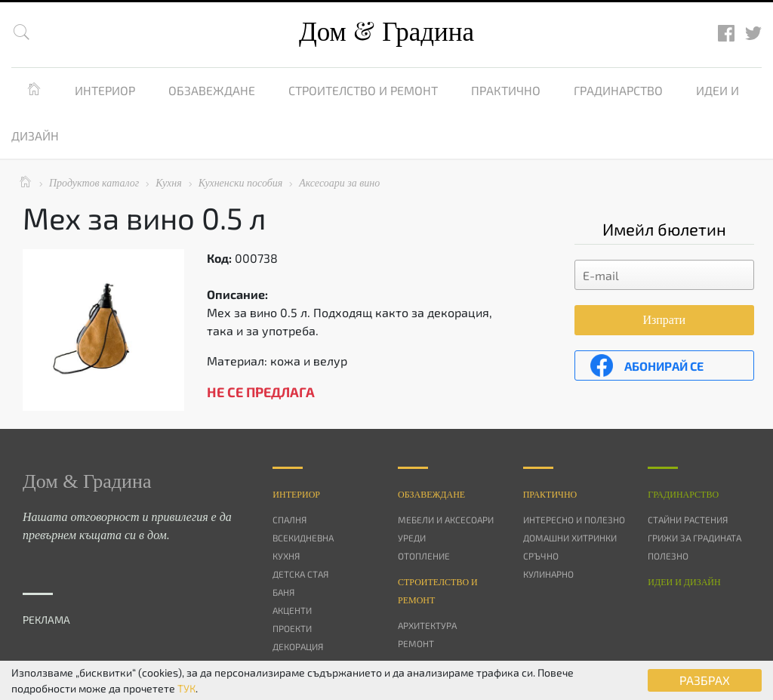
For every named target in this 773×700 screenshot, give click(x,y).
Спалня (289, 520)
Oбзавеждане (431, 495)
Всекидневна (303, 538)
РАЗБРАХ (705, 680)
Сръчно (541, 556)
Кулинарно (548, 574)
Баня (283, 592)
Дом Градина (386, 32)
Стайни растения (688, 520)
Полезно (668, 556)
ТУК (186, 688)
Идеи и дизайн (684, 582)
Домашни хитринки (570, 538)
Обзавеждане (212, 90)
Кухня (286, 556)
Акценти (292, 610)
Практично (506, 90)
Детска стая (300, 574)
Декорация (298, 646)
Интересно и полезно (574, 520)
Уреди (412, 538)
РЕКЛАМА (46, 620)
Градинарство (618, 90)
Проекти (292, 628)
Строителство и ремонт (363, 90)
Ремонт (416, 643)
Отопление (424, 556)
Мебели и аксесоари (446, 520)
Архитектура (427, 625)
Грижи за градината (694, 538)
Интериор (105, 90)
